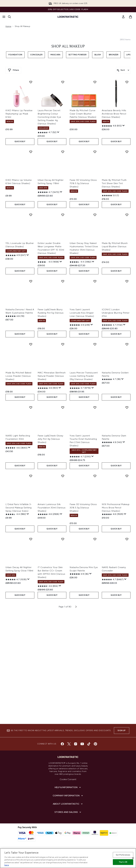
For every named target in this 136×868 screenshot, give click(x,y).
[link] (123, 17)
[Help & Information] (68, 787)
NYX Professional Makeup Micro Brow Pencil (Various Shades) (116, 508)
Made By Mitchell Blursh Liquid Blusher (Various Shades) (115, 246)
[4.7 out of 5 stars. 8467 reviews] (113, 579)
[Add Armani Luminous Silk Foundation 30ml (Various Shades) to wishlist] (63, 476)
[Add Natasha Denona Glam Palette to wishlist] (127, 407)
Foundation (15, 55)
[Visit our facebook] (62, 744)
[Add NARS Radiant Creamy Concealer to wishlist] (127, 539)
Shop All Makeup (68, 47)
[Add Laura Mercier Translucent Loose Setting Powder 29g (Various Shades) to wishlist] (95, 344)
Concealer (36, 55)
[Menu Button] (4, 17)
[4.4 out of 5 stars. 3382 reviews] (80, 262)
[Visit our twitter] (69, 744)
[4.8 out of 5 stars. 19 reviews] (15, 316)
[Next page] (76, 607)
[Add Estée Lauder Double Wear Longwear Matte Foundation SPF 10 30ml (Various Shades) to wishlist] (63, 215)
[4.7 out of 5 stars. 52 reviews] (47, 132)
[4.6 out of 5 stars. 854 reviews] (48, 586)
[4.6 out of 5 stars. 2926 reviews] (48, 514)
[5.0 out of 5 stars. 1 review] (110, 196)
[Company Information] (68, 796)
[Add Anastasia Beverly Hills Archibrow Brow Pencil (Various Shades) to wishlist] (127, 82)
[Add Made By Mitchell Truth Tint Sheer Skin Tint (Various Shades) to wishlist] (127, 152)
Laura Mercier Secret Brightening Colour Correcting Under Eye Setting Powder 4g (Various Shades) (49, 117)
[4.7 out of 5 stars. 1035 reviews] (16, 579)
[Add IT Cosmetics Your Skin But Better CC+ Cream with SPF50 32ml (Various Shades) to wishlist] (63, 539)
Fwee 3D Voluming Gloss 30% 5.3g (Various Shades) (83, 508)
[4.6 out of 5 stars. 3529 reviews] (113, 514)
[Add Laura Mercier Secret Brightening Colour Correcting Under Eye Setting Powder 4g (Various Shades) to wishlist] (63, 82)
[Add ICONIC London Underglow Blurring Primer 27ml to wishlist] (127, 281)
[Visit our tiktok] (89, 744)
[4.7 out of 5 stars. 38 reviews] (111, 379)
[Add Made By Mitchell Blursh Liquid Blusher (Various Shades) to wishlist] (127, 215)
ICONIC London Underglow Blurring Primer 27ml (116, 313)
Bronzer (114, 55)
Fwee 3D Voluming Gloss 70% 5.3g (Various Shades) (83, 183)
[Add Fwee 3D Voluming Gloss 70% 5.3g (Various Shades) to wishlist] (95, 152)
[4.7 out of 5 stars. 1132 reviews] (112, 325)
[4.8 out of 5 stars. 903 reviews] (48, 388)
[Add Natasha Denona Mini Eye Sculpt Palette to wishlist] (95, 539)
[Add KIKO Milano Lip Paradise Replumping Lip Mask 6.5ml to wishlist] (31, 82)
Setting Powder (77, 55)
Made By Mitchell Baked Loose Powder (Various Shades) (18, 376)
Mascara (55, 55)
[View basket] (130, 17)
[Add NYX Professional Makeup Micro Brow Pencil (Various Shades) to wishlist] (127, 476)
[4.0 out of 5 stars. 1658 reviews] (48, 262)
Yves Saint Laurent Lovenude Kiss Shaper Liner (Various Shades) (82, 313)
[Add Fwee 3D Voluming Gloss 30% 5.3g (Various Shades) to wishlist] (95, 476)
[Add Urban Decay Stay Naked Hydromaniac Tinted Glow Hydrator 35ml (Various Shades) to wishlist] (95, 215)
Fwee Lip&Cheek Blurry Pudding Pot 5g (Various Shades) (51, 313)
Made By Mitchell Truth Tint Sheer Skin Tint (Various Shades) (114, 183)
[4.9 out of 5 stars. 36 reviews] (79, 574)
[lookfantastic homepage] (68, 17)
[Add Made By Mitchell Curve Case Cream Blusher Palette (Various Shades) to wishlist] (95, 82)
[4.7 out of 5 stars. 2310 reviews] (80, 457)
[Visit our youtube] (82, 744)
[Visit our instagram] (76, 744)
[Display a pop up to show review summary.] (58, 132)
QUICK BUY (20, 142)
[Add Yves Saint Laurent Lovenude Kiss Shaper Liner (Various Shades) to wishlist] (95, 281)
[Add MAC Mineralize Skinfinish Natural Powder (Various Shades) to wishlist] (63, 344)
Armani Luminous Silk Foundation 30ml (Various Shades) (52, 508)
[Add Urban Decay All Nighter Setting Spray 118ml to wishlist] (63, 152)
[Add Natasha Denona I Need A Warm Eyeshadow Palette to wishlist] (31, 281)
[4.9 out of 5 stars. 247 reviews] (16, 255)
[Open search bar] (9, 17)
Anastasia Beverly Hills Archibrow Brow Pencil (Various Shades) (114, 114)
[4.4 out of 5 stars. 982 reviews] (16, 514)
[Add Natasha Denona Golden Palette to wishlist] (127, 344)
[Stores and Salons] (68, 812)
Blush (98, 55)
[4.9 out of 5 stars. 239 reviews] (80, 325)
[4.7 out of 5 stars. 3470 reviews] (48, 192)
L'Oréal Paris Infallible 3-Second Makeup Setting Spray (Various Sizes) (19, 508)
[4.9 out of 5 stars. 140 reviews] (112, 442)
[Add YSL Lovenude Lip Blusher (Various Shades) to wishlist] (31, 215)
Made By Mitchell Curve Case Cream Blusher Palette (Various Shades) (83, 114)
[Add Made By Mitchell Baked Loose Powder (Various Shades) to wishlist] (31, 344)
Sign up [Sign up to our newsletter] (122, 730)
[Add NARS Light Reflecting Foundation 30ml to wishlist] (31, 407)
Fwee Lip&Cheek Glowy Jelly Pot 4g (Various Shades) (50, 439)
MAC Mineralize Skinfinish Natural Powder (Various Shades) (52, 376)
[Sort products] (123, 70)
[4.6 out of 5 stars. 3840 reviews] (16, 448)
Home (8, 26)
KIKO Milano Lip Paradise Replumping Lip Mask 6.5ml (19, 114)
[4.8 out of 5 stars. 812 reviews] (112, 126)
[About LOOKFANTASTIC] (68, 804)
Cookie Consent (68, 779)
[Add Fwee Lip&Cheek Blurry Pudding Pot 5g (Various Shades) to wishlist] (63, 281)
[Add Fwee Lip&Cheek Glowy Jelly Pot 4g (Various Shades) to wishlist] (63, 407)
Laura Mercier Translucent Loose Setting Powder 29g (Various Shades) (84, 376)
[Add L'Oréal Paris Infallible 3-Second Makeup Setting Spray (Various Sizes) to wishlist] (31, 476)
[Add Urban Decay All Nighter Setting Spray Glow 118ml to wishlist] (31, 539)
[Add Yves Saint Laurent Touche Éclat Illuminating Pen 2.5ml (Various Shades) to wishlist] (95, 407)
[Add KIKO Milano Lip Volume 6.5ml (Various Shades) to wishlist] (31, 152)
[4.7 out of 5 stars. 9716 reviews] (80, 388)
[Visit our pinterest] (95, 744)
